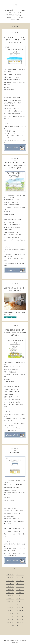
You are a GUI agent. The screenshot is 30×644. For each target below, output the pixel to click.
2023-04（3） (20, 610)
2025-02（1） (20, 587)
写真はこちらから (10, 317)
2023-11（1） (20, 601)
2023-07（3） (20, 607)
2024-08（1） (20, 592)
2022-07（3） (11, 622)
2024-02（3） (10, 598)
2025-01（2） (10, 589)
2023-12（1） (10, 601)
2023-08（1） (10, 607)
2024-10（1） (10, 592)
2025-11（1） (10, 581)
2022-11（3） (20, 616)
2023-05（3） (10, 610)
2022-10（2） (10, 619)
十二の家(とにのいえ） (14, 641)
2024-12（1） (20, 589)
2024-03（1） (20, 596)
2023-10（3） (10, 604)
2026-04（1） (10, 575)
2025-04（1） (10, 587)
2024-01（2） (20, 598)
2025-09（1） (20, 581)
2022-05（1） (20, 622)
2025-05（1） (20, 584)
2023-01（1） (20, 613)
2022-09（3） (20, 619)
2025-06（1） (11, 584)
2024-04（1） (10, 596)
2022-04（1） (15, 625)
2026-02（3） (10, 578)
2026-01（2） (20, 578)
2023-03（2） (10, 613)
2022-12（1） (10, 616)
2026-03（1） (20, 575)
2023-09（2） (20, 604)
